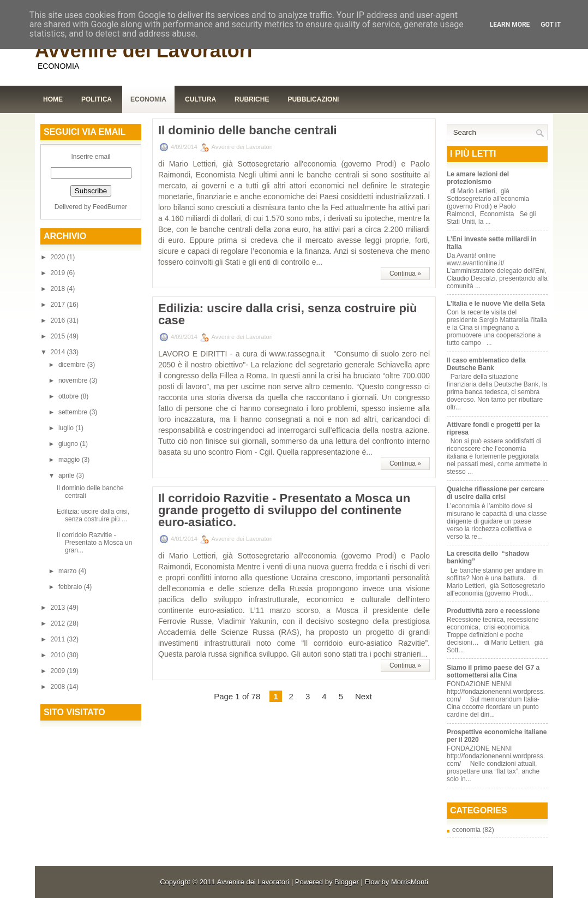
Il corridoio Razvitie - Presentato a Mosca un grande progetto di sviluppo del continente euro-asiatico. (284, 510)
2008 (59, 687)
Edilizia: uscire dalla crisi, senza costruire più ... (93, 515)
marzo (68, 571)
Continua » (405, 273)
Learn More (510, 25)
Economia (148, 99)
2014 (59, 352)
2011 (59, 639)
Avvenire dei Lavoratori (144, 50)
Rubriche (252, 99)
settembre (74, 412)
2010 (59, 655)
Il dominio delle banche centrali (248, 130)
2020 (59, 257)
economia (466, 830)
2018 (59, 289)
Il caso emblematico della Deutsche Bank (486, 364)
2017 (59, 305)
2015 (59, 336)
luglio (67, 428)
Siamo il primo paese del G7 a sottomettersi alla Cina (493, 671)
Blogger (347, 882)
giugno (69, 444)
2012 (59, 623)
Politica (97, 99)
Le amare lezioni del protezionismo (478, 178)
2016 (59, 320)
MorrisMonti (410, 882)
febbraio (71, 587)
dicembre (73, 365)
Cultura (200, 99)
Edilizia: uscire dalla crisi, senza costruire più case (287, 314)
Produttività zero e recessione (493, 611)
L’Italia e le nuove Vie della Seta (496, 304)
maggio (70, 460)
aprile (67, 475)
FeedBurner (110, 207)
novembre (74, 380)
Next (364, 696)
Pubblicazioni (313, 99)
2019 (59, 273)
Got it (551, 25)
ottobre (70, 396)
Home (53, 99)
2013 (59, 608)
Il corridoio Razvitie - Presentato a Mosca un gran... (94, 543)
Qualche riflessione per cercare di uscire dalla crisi (496, 493)
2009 (59, 671)
